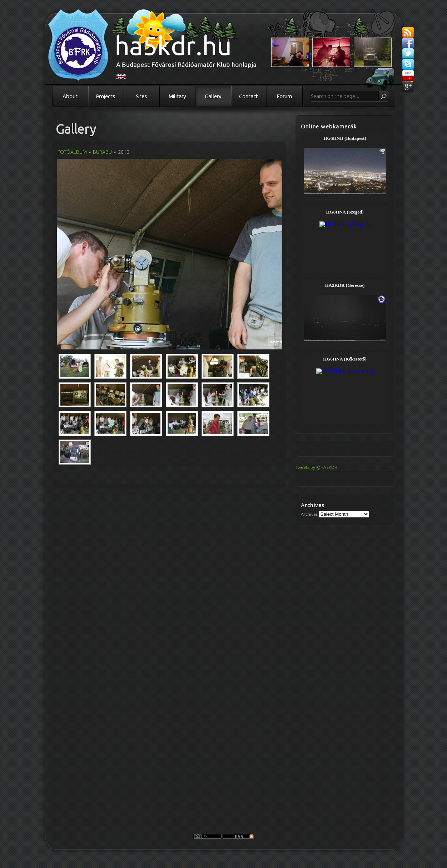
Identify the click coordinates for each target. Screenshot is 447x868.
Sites (141, 96)
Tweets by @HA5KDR (316, 467)
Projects (106, 96)
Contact (249, 96)
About (70, 96)
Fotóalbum (72, 152)
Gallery (213, 96)
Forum (284, 96)
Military (177, 96)
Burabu (102, 152)
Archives (309, 514)
